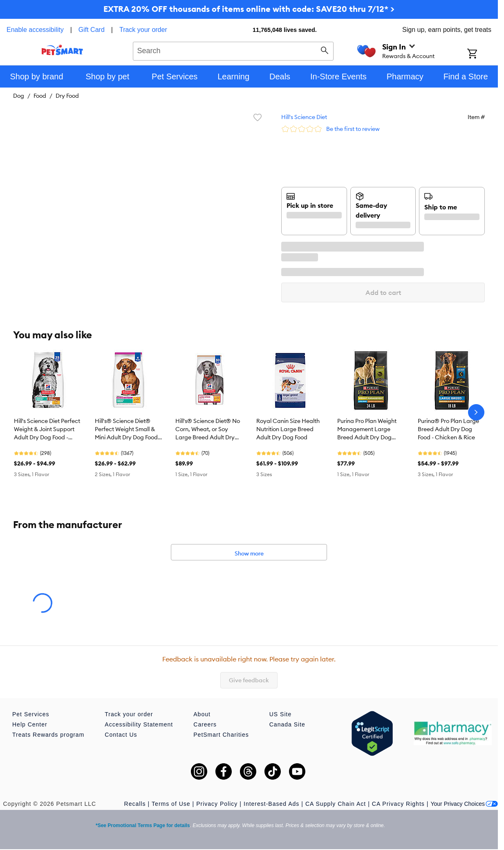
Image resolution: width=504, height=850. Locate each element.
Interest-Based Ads (271, 804)
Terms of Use (171, 804)
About (202, 714)
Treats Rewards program (48, 735)
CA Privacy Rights (398, 804)
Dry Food (67, 96)
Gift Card (92, 30)
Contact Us (121, 735)
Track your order (143, 30)
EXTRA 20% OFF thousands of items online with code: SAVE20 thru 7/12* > (249, 9)
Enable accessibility (35, 30)
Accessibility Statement (139, 724)
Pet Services (31, 714)
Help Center (30, 724)
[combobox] (233, 50)
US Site (280, 714)
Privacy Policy (217, 804)
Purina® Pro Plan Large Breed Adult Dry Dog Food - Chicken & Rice (448, 429)
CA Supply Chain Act (336, 804)
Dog (19, 96)
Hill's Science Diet (304, 117)
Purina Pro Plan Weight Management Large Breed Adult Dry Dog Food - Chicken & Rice (367, 429)
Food (40, 96)
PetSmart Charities (221, 735)
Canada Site (287, 724)
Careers (205, 724)
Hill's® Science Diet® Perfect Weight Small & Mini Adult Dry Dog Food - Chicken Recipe (128, 429)
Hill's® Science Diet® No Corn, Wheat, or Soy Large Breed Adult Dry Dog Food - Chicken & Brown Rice (208, 429)
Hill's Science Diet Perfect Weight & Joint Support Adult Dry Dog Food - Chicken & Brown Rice (47, 429)
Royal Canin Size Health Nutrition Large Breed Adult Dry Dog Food (288, 429)
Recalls (135, 804)
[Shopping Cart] (483, 54)
